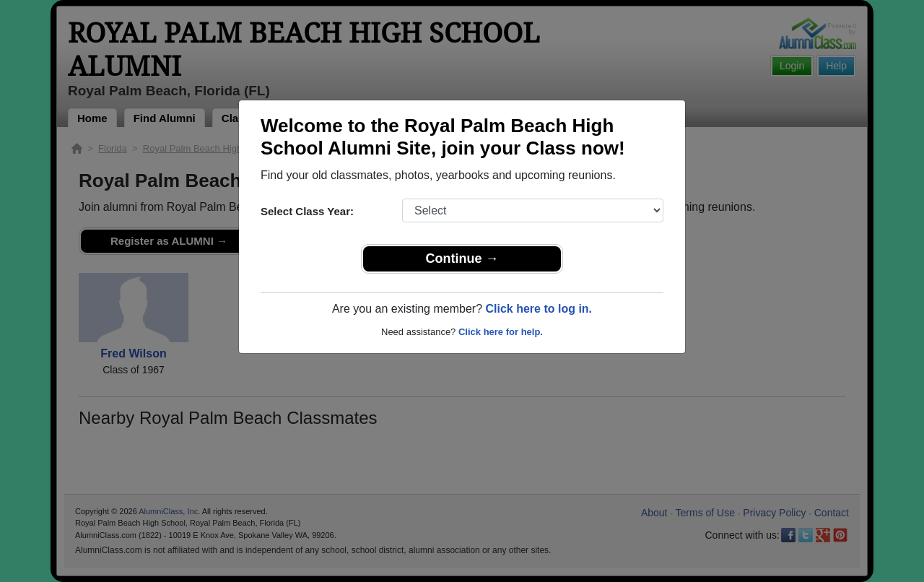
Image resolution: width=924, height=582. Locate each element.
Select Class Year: (307, 211)
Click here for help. (501, 332)
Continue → (462, 259)
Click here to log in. (539, 309)
